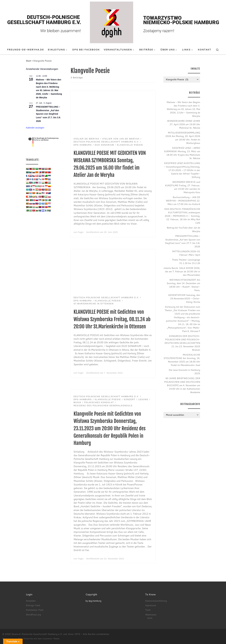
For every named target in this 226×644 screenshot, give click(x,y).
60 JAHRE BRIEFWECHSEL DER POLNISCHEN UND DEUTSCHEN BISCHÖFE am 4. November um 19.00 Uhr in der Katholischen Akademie (182, 385)
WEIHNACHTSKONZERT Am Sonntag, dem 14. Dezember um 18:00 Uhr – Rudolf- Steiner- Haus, (183, 285)
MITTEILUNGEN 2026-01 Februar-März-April (186, 253)
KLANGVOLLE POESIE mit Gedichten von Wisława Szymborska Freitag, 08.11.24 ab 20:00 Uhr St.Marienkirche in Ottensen (112, 319)
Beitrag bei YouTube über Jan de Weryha (183, 229)
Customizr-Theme (51, 639)
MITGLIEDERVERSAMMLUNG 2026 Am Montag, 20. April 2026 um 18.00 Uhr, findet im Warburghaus (183, 138)
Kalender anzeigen (35, 128)
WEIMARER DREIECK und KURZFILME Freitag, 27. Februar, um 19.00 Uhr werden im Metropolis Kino (183, 187)
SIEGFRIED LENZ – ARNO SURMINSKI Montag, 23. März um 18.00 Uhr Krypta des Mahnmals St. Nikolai (182, 153)
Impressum (151, 605)
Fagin (81, 232)
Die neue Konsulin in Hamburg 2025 (184, 372)
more (150, 618)
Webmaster (151, 615)
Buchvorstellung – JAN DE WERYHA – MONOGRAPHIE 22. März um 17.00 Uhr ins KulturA (183, 201)
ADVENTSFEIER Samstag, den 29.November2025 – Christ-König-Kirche (184, 298)
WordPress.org (33, 615)
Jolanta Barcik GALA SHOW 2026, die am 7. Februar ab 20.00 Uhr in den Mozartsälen (182, 271)
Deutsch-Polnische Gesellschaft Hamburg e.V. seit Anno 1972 (46, 634)
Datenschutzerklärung (156, 601)
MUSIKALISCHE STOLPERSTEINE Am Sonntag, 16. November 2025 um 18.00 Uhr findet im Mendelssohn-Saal (182, 360)
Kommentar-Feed (35, 610)
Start (28, 61)
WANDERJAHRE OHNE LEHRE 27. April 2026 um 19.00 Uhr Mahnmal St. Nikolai (184, 124)
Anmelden (31, 601)
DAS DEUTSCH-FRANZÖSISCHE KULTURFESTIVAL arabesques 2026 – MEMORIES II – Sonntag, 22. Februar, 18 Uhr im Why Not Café (182, 216)
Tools (148, 610)
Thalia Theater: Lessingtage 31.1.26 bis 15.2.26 (186, 261)
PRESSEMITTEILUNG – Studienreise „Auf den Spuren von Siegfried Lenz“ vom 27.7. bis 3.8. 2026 (48, 114)
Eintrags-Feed (33, 605)
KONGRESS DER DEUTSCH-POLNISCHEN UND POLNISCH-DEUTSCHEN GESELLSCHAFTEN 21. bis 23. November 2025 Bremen (182, 343)
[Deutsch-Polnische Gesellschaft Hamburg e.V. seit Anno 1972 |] (113, 22)
